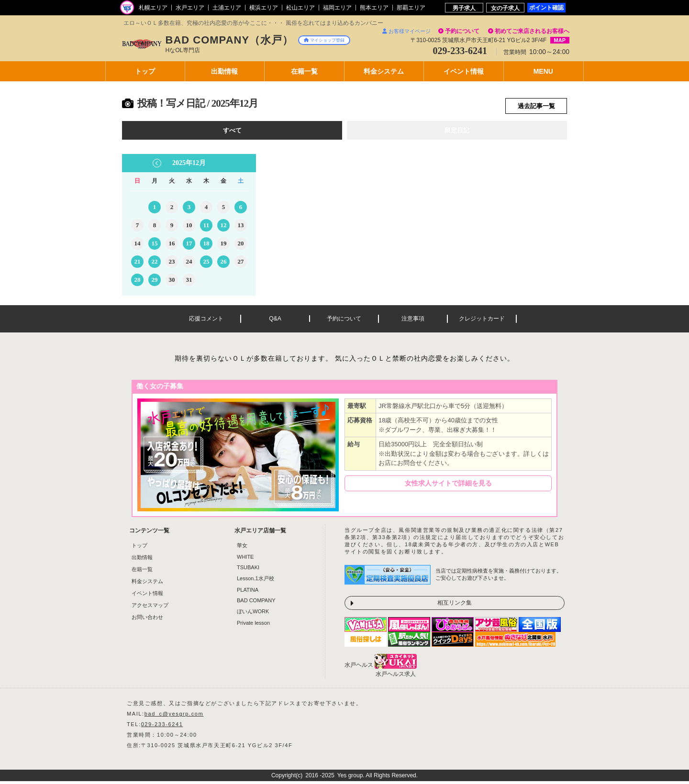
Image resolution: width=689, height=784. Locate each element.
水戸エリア (190, 8)
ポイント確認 (546, 7)
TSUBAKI (248, 570)
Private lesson (253, 626)
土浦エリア (227, 8)
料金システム (147, 584)
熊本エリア (374, 8)
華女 (242, 548)
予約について (462, 31)
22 (155, 264)
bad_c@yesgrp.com (174, 717)
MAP (560, 40)
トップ (145, 71)
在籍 (304, 71)
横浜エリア (264, 8)
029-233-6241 (162, 727)
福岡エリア (337, 8)
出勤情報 (142, 560)
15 (155, 246)
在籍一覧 (142, 572)
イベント (464, 71)
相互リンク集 (455, 606)
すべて (232, 133)
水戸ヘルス (359, 668)
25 (206, 264)
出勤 (224, 71)
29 (155, 282)
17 (189, 246)
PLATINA (248, 593)
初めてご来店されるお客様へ (532, 31)
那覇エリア (411, 8)
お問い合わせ (147, 620)
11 (206, 228)
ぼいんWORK (253, 614)
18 (206, 246)
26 (224, 264)
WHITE (245, 560)
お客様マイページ (406, 31)
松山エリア (300, 8)
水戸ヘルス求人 (396, 677)
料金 (384, 71)
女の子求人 (505, 8)
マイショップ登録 (324, 40)
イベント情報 (147, 596)
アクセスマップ (150, 608)
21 (138, 264)
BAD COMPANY (256, 603)
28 (138, 282)
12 (224, 228)
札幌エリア (153, 8)
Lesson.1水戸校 (256, 581)
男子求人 (464, 8)
